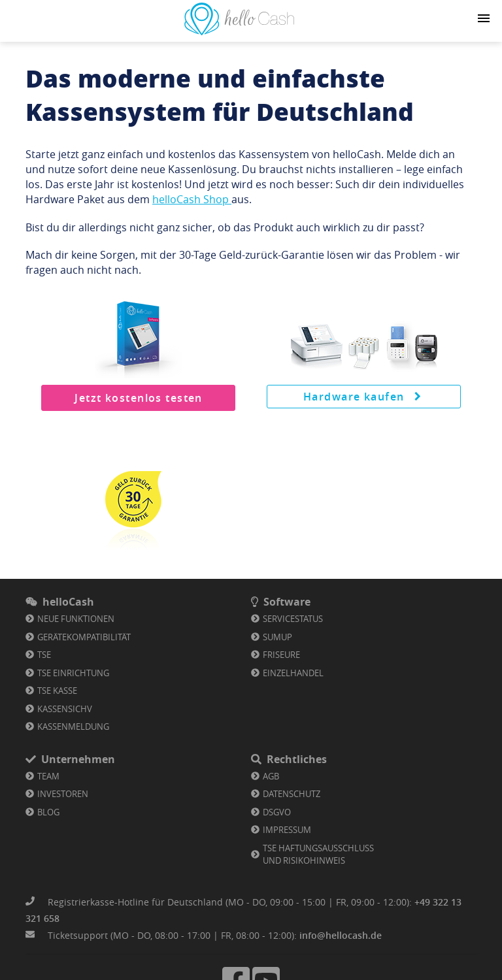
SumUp (277, 637)
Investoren (63, 794)
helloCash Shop (192, 199)
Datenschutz (292, 794)
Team (48, 776)
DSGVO (277, 812)
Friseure (281, 655)
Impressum (287, 830)
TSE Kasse (57, 691)
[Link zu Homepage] (239, 31)
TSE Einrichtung (73, 673)
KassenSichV (65, 709)
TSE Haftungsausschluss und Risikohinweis (318, 855)
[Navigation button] (484, 18)
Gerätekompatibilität (84, 637)
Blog (48, 812)
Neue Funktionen (76, 619)
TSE (44, 655)
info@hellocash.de (341, 935)
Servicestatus (293, 619)
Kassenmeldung (73, 727)
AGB (271, 776)
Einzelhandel (293, 673)
